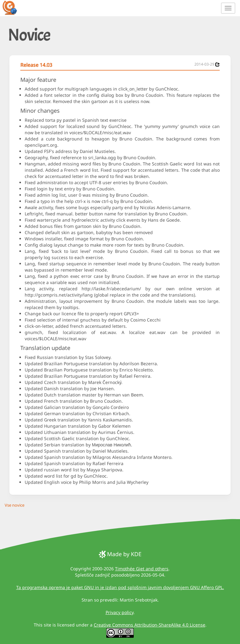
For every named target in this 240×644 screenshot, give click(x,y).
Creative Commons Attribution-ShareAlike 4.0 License (150, 625)
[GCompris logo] (13, 7)
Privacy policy (120, 612)
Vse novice (15, 505)
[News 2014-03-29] (217, 64)
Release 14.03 (36, 65)
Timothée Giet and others (142, 569)
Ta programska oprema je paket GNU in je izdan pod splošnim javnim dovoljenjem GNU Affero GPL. (120, 587)
